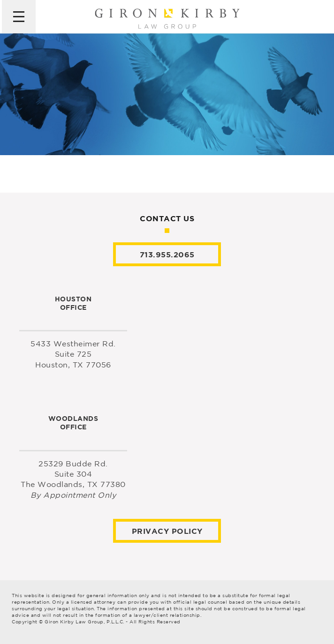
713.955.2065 (167, 255)
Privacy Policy (167, 531)
